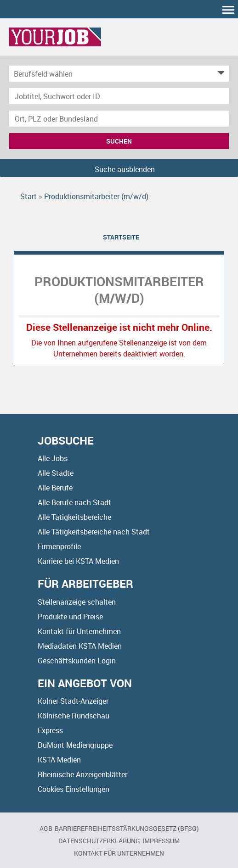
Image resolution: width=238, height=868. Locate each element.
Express (50, 730)
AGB (46, 828)
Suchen (119, 141)
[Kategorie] (110, 74)
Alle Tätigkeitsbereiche (74, 517)
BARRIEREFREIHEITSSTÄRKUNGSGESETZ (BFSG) (127, 828)
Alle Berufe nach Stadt (74, 502)
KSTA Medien (59, 760)
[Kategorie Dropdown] (220, 74)
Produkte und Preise (70, 617)
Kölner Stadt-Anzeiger (73, 701)
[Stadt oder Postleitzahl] (119, 119)
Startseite (121, 237)
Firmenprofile (59, 546)
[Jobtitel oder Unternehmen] (119, 96)
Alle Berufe (55, 488)
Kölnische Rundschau (74, 716)
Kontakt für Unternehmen (79, 631)
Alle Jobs (53, 458)
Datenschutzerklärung (99, 841)
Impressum (161, 841)
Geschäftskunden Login (77, 661)
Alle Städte (56, 473)
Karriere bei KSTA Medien (78, 561)
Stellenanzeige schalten (77, 602)
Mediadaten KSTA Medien (80, 646)
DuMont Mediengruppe (75, 745)
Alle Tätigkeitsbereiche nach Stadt (94, 532)
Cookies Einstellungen (74, 789)
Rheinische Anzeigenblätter (82, 774)
